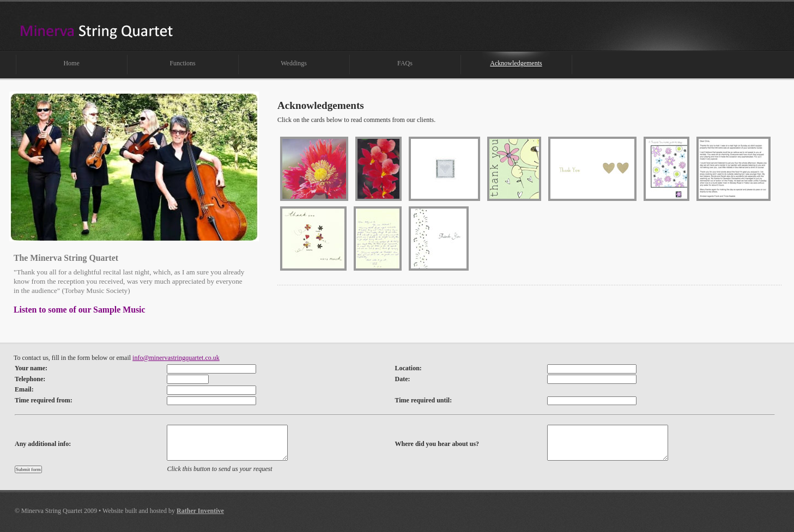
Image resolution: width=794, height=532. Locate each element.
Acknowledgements (516, 63)
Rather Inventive (200, 511)
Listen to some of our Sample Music (80, 310)
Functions (182, 63)
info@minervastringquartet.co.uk (176, 358)
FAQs (405, 63)
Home (71, 63)
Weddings (294, 63)
